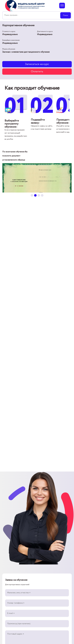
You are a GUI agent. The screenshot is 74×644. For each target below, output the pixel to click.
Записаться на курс (37, 64)
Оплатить (37, 72)
